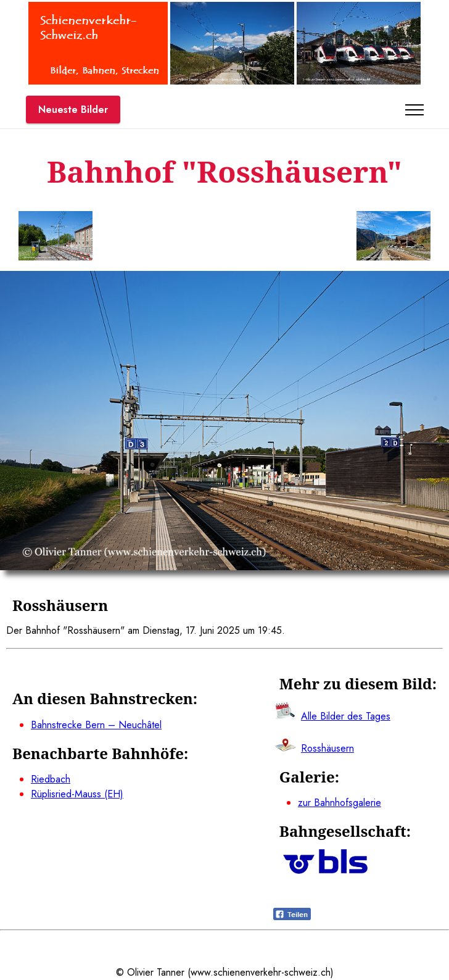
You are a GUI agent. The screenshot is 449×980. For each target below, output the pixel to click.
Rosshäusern (327, 748)
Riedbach (51, 779)
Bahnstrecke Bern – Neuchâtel (96, 725)
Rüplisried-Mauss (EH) (77, 794)
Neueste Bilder (73, 110)
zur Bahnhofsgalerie (340, 803)
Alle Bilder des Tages (346, 716)
